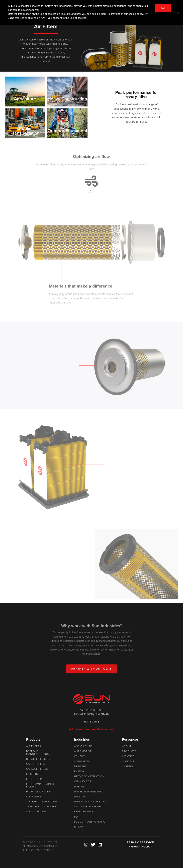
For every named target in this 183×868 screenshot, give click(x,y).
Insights (128, 756)
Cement (79, 756)
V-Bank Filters (36, 812)
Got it (163, 8)
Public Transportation (91, 822)
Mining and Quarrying (90, 802)
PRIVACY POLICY (140, 847)
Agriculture (83, 746)
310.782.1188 (92, 722)
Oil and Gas (83, 781)
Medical (80, 797)
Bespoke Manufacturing (38, 753)
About (127, 746)
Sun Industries (91, 699)
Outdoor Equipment (89, 807)
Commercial (83, 762)
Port (78, 817)
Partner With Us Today (91, 672)
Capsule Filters (37, 769)
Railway (80, 827)
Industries (82, 739)
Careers (128, 767)
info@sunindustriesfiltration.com (91, 729)
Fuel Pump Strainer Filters (40, 785)
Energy (79, 772)
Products (33, 739)
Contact (128, 762)
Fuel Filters (35, 779)
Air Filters (34, 746)
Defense (80, 767)
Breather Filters (38, 759)
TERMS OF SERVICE (140, 842)
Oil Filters (34, 797)
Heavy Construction (89, 776)
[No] (178, 13)
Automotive (83, 751)
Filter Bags (34, 774)
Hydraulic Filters (39, 792)
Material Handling (88, 792)
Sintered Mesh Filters (42, 802)
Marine (79, 787)
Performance (84, 812)
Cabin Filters (36, 764)
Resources (130, 739)
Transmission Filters (41, 807)
